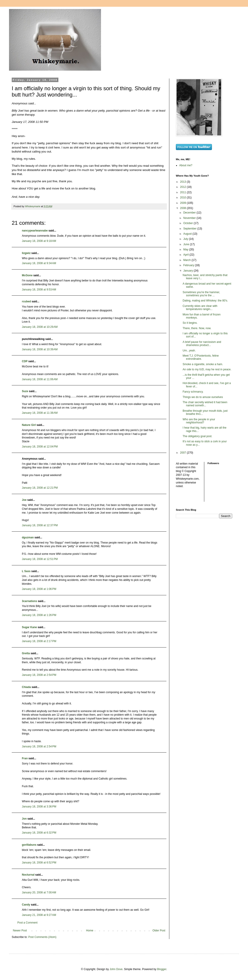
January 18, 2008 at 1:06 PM (39, 589)
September (190, 229)
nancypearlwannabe (35, 231)
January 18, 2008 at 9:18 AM (39, 241)
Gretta (26, 653)
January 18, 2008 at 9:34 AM (39, 263)
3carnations (29, 601)
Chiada (26, 687)
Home (90, 931)
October (188, 223)
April (186, 255)
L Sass (26, 571)
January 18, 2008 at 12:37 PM (40, 525)
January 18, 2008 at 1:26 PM (39, 615)
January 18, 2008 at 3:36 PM (39, 807)
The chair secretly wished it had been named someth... (205, 404)
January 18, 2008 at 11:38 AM (40, 413)
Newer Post (20, 931)
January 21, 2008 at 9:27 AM (39, 915)
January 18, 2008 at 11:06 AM (40, 379)
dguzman (28, 537)
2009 (184, 203)
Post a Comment (27, 923)
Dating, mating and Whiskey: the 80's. (205, 301)
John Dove (116, 969)
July (186, 239)
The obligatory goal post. (197, 436)
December (190, 213)
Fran (25, 758)
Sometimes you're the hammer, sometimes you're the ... (201, 294)
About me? (186, 165)
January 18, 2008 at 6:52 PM (39, 863)
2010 (184, 198)
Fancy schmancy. (193, 392)
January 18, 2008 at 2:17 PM (39, 641)
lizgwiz (26, 253)
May (186, 249)
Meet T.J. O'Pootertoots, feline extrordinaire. (201, 357)
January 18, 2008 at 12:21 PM (40, 488)
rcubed (26, 301)
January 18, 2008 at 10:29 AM (40, 327)
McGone (27, 275)
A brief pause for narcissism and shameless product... (202, 344)
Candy (26, 905)
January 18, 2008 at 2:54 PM (39, 675)
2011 (184, 192)
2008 (184, 208)
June (187, 244)
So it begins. (190, 323)
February (189, 265)
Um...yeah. (189, 351)
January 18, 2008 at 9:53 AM (39, 290)
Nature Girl (29, 425)
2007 (184, 453)
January (188, 271)
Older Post (159, 931)
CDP (25, 361)
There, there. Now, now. (197, 328)
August (188, 234)
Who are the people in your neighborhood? (199, 421)
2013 (184, 182)
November (190, 218)
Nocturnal (28, 875)
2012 (184, 187)
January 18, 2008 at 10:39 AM (40, 349)
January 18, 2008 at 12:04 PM (40, 447)
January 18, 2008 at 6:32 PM (39, 833)
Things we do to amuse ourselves (203, 397)
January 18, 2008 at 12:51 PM (40, 559)
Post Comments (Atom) (42, 937)
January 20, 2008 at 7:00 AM (39, 892)
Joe (24, 500)
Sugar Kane (29, 627)
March (187, 260)
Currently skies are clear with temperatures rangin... (200, 308)
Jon (24, 819)
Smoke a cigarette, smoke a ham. (203, 364)
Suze (25, 391)
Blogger (162, 969)
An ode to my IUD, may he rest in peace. (207, 369)
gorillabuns (29, 845)
